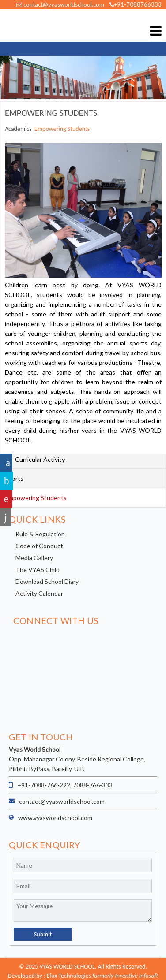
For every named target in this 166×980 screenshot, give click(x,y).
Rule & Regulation (40, 534)
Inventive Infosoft (136, 976)
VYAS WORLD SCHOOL (29, 26)
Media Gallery (34, 558)
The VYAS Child (38, 570)
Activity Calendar (39, 593)
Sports (14, 478)
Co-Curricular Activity (35, 459)
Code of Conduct (39, 546)
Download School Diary (47, 581)
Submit (43, 934)
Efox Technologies (69, 976)
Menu (156, 31)
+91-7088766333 (136, 4)
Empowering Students (62, 129)
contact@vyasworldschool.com (60, 4)
